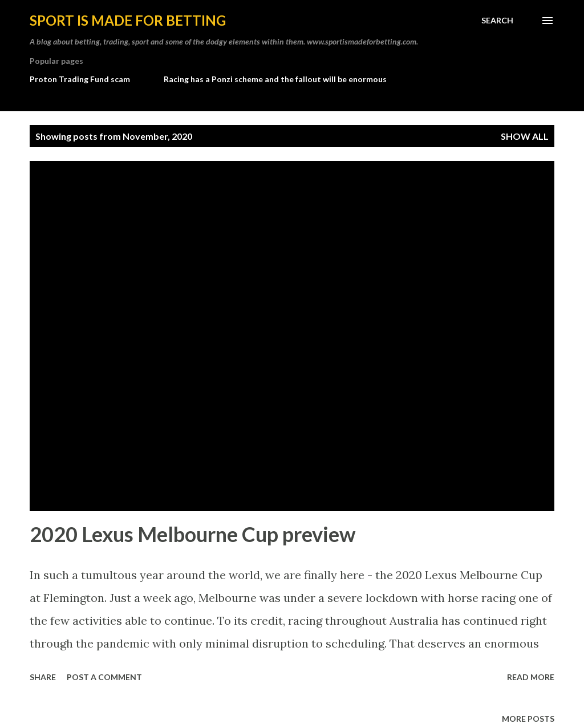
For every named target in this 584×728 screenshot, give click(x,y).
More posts (528, 719)
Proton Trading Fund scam (80, 79)
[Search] (497, 21)
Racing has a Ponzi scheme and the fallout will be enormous (275, 79)
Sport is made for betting (128, 20)
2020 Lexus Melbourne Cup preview (192, 534)
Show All (525, 136)
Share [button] (43, 677)
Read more (531, 677)
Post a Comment (104, 677)
